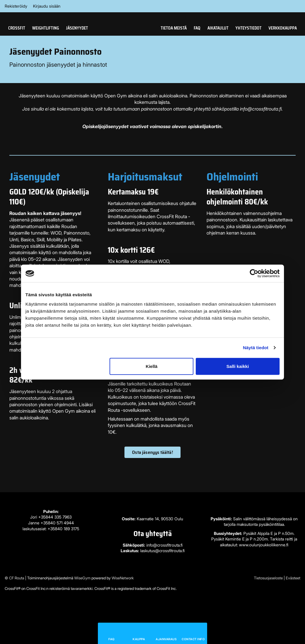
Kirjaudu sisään (47, 6)
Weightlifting (46, 28)
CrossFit (17, 28)
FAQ (197, 28)
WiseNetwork (123, 578)
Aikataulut (218, 28)
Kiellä (152, 366)
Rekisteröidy (16, 6)
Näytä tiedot (256, 348)
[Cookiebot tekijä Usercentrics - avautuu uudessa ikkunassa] (254, 273)
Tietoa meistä (174, 28)
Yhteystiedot (248, 28)
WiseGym (82, 578)
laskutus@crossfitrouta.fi (162, 551)
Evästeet (293, 578)
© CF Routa (14, 578)
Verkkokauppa (283, 28)
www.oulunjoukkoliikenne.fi (264, 545)
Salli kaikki (238, 366)
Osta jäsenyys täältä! (152, 452)
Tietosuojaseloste (268, 578)
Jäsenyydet (77, 28)
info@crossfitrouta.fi (164, 545)
